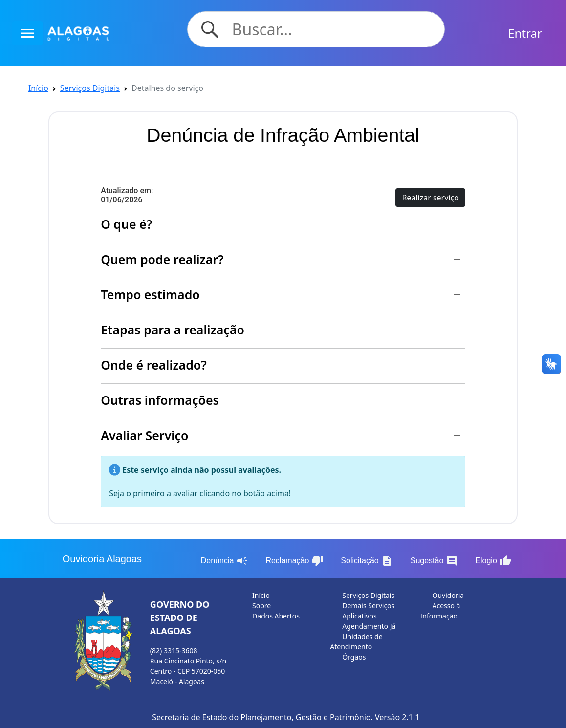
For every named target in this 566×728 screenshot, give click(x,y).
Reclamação (294, 561)
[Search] (333, 29)
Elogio (493, 561)
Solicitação (367, 561)
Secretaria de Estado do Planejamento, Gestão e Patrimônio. (262, 717)
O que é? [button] (126, 224)
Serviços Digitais (90, 88)
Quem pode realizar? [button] (162, 259)
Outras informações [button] (160, 400)
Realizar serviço (430, 198)
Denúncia (225, 561)
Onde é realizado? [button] (154, 365)
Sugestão (434, 561)
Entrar (525, 33)
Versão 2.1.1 (397, 717)
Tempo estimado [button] (150, 294)
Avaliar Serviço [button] (144, 435)
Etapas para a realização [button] (173, 330)
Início (38, 88)
